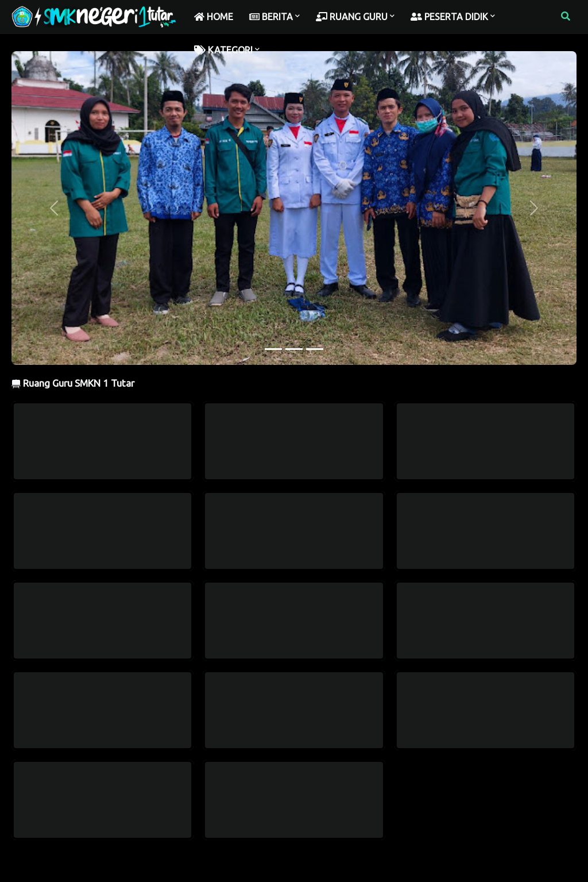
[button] (566, 17)
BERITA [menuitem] (271, 17)
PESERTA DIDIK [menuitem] (449, 17)
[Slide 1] (273, 349)
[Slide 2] (294, 349)
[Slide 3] (315, 349)
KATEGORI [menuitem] (223, 50)
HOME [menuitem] (214, 17)
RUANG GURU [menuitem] (352, 17)
